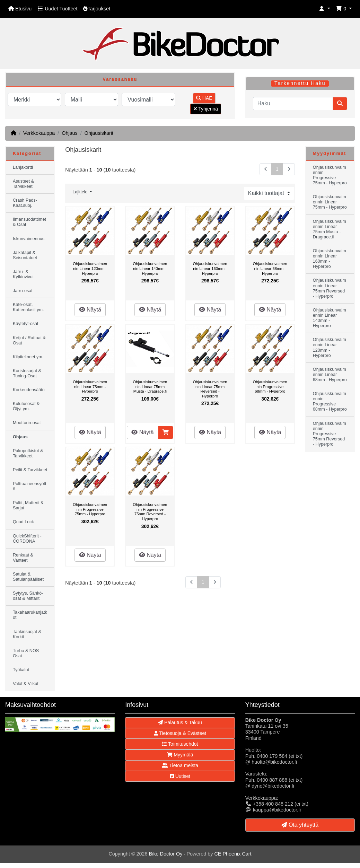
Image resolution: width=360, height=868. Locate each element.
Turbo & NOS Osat (26, 653)
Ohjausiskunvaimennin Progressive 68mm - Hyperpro (270, 387)
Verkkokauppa (39, 133)
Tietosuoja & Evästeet (180, 733)
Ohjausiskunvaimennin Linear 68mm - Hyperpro (270, 268)
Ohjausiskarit (99, 133)
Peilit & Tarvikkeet (30, 470)
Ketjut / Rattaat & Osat (29, 340)
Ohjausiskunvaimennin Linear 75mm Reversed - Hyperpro (210, 389)
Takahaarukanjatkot (30, 615)
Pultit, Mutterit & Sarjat (28, 505)
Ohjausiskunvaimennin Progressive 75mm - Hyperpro (90, 509)
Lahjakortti (23, 167)
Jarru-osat (23, 291)
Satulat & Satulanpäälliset (28, 577)
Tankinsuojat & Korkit (27, 634)
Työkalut (21, 670)
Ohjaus (70, 133)
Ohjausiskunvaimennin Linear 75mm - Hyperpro (90, 387)
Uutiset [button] (180, 776)
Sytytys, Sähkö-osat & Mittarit (28, 596)
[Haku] (293, 104)
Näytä (90, 310)
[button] (325, 9)
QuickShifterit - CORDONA (27, 539)
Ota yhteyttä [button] (300, 825)
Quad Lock (23, 522)
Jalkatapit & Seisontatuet (25, 255)
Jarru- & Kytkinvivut (23, 274)
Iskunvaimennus (29, 239)
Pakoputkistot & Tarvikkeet (28, 453)
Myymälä (180, 755)
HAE (204, 98)
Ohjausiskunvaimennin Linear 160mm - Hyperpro (210, 268)
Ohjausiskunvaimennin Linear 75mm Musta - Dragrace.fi (150, 387)
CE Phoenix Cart (233, 854)
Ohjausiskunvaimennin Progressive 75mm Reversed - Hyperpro (150, 512)
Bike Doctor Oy (166, 854)
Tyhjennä (206, 109)
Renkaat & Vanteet (23, 558)
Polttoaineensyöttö (30, 486)
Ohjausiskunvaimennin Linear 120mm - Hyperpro (90, 268)
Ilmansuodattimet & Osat (29, 222)
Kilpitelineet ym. (28, 357)
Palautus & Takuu (180, 722)
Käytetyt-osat (26, 324)
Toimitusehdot (180, 744)
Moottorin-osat (27, 423)
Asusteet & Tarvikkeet (23, 184)
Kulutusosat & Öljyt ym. (26, 406)
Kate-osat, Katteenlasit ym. (28, 307)
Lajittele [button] (81, 192)
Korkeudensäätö (29, 390)
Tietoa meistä (180, 765)
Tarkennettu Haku (300, 83)
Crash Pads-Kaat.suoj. (25, 203)
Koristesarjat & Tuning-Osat (27, 373)
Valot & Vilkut (26, 684)
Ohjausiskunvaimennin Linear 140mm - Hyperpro (150, 268)
